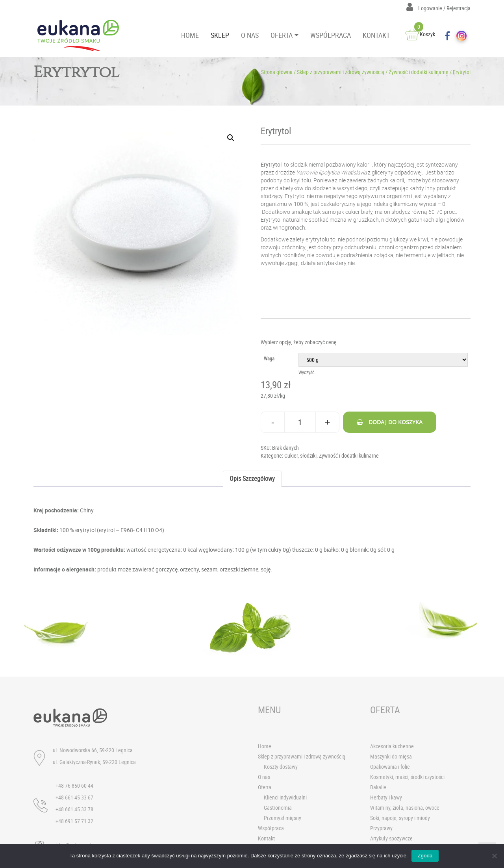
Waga (269, 358)
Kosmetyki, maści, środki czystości (407, 777)
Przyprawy (381, 828)
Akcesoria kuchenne (392, 746)
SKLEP (220, 35)
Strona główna (277, 72)
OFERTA (282, 35)
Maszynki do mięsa (391, 756)
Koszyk (420, 34)
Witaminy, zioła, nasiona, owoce (405, 808)
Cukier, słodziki (300, 455)
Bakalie (378, 787)
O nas (264, 777)
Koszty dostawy (281, 767)
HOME (190, 35)
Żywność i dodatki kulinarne (419, 72)
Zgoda (425, 856)
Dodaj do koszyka (396, 422)
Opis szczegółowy (252, 479)
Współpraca (271, 828)
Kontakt (266, 838)
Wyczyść (307, 372)
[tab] (252, 479)
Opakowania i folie (390, 767)
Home (265, 746)
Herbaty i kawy (386, 797)
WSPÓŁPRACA (331, 35)
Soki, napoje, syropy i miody (400, 818)
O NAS (250, 35)
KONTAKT (376, 35)
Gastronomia (278, 808)
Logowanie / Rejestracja (438, 8)
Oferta (265, 787)
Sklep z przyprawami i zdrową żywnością (341, 72)
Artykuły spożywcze (391, 838)
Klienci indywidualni (285, 797)
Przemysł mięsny (283, 818)
